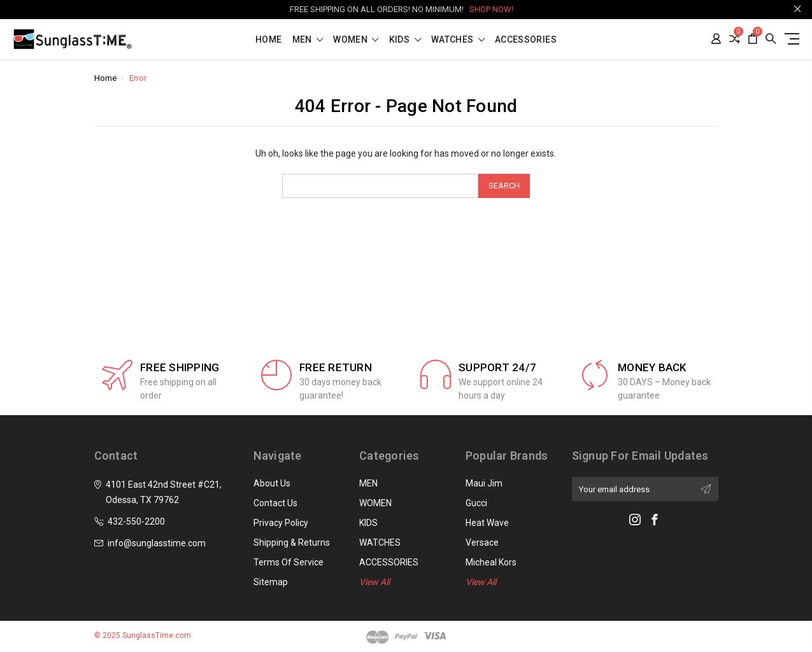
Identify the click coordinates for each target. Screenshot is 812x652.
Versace (482, 542)
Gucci (476, 503)
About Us (272, 483)
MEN (308, 40)
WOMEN (356, 40)
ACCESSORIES (526, 40)
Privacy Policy (281, 523)
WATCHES (458, 40)
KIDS (405, 40)
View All (374, 582)
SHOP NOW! (491, 9)
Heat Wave (487, 523)
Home (268, 40)
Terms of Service (288, 562)
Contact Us (275, 503)
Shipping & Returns (292, 542)
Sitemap (271, 582)
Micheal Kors (491, 562)
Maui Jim (484, 483)
